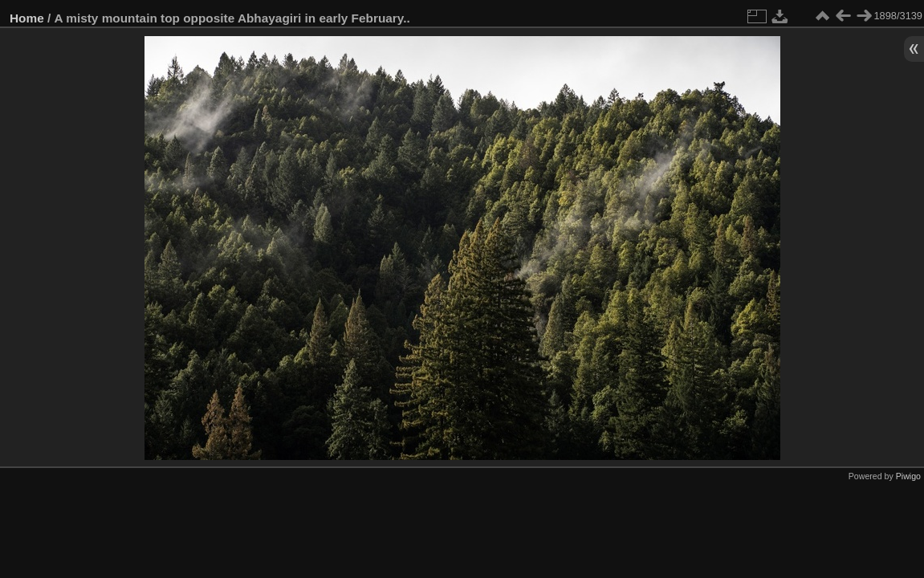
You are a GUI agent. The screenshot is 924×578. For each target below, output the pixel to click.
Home (27, 18)
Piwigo (908, 476)
